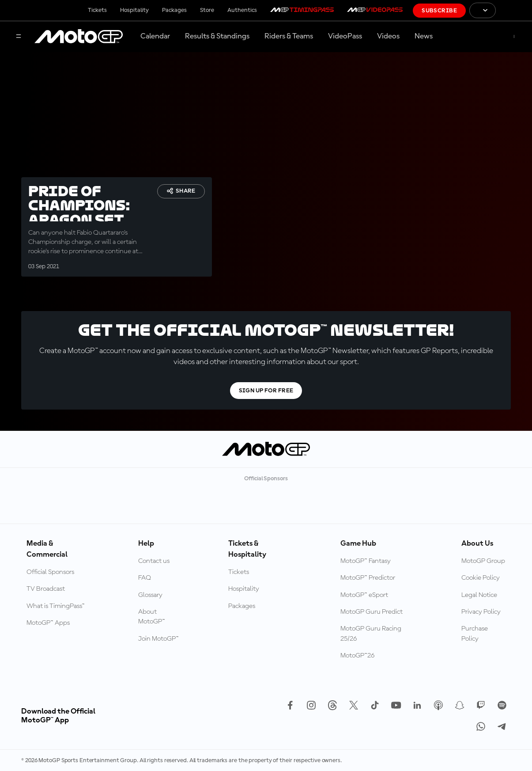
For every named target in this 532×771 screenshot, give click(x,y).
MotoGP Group (483, 561)
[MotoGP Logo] (79, 37)
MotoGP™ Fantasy (366, 561)
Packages (174, 10)
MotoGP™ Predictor (368, 578)
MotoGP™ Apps (48, 623)
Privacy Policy (481, 612)
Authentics (242, 10)
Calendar (155, 36)
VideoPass (345, 36)
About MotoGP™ (152, 617)
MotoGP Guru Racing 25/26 (371, 634)
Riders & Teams (289, 36)
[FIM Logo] (514, 10)
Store (207, 10)
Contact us (154, 561)
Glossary (150, 595)
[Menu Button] (19, 37)
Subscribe (439, 11)
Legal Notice (479, 595)
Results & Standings (217, 36)
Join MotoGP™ (158, 639)
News (424, 36)
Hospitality (134, 10)
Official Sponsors (50, 572)
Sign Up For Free (266, 391)
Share (181, 191)
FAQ (145, 578)
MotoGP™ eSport (364, 595)
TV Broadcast (46, 589)
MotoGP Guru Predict (372, 612)
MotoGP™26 (357, 656)
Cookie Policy (481, 578)
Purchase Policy (475, 634)
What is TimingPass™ (56, 606)
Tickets (97, 10)
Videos (388, 36)
